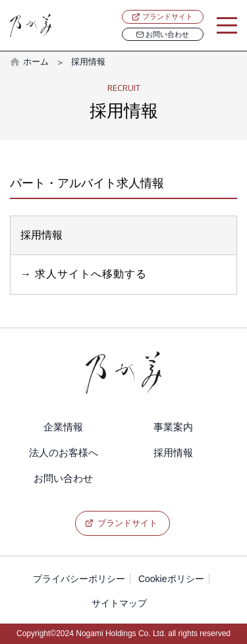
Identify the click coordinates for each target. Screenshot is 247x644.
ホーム (36, 62)
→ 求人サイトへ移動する (84, 274)
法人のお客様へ (64, 453)
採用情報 (173, 453)
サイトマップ (119, 603)
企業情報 (63, 427)
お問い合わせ (163, 34)
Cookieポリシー (171, 579)
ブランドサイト (168, 16)
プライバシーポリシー (79, 579)
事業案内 (173, 427)
